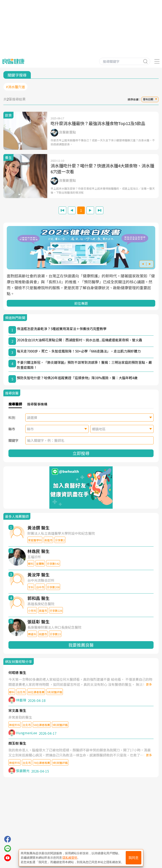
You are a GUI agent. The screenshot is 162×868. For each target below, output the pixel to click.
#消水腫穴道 (15, 87)
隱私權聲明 (70, 858)
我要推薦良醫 (81, 645)
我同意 (134, 858)
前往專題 (81, 303)
